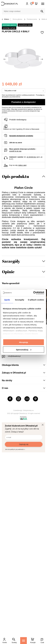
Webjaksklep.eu (29, 410)
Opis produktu (15, 176)
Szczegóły (11, 261)
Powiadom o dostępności (23, 102)
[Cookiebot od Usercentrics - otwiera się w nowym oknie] (33, 293)
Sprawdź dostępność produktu (21, 136)
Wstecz (6, 19)
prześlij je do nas (15, 151)
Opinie (8, 272)
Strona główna (17, 19)
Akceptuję (24, 342)
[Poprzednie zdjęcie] (5, 59)
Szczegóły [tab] (19, 300)
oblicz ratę (22, 165)
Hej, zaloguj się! (27, 4)
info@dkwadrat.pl (14, 356)
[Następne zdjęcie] (42, 59)
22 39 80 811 (31, 157)
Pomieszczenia (32, 19)
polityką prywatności (28, 95)
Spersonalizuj (24, 350)
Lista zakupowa (33, 3)
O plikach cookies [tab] (36, 300)
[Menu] (23, 641)
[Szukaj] (42, 11)
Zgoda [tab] (7, 300)
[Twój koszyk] (36, 4)
